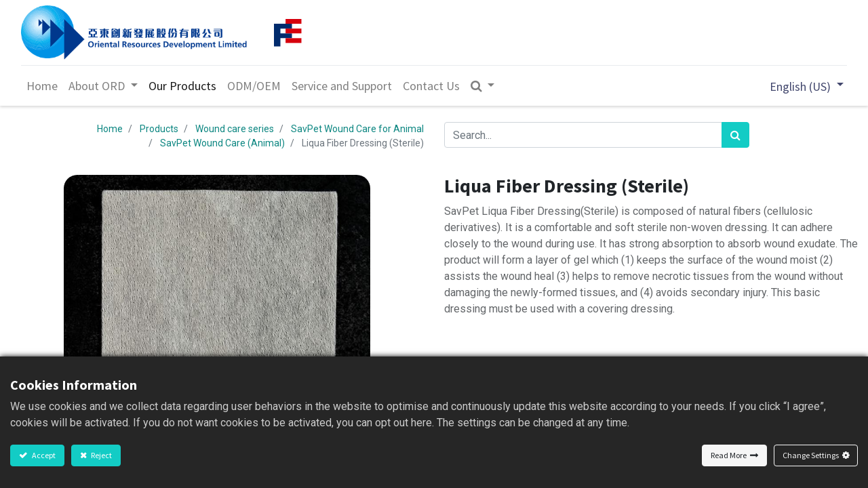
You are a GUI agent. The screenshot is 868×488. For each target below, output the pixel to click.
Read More (729, 455)
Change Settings (811, 455)
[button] (483, 86)
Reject (101, 455)
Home (110, 129)
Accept (43, 455)
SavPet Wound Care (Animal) (222, 143)
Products (159, 129)
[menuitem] (42, 86)
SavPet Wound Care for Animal (357, 129)
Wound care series (235, 129)
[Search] (735, 135)
